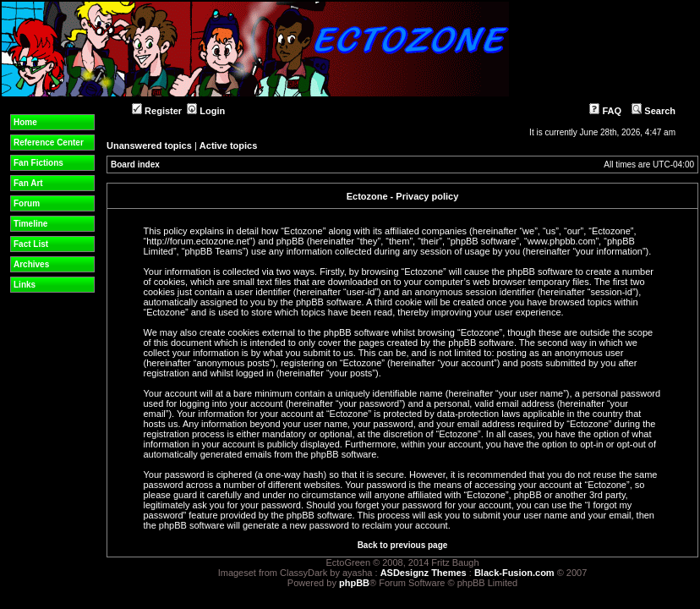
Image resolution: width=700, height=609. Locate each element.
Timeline (30, 224)
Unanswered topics (149, 145)
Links (25, 285)
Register (157, 111)
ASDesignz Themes (424, 573)
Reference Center (49, 143)
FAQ (605, 111)
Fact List (31, 244)
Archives (31, 264)
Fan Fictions (38, 163)
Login (206, 111)
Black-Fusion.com (514, 573)
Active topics (228, 145)
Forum (27, 203)
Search (654, 111)
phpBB (354, 583)
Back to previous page (403, 545)
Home (25, 122)
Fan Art (28, 183)
